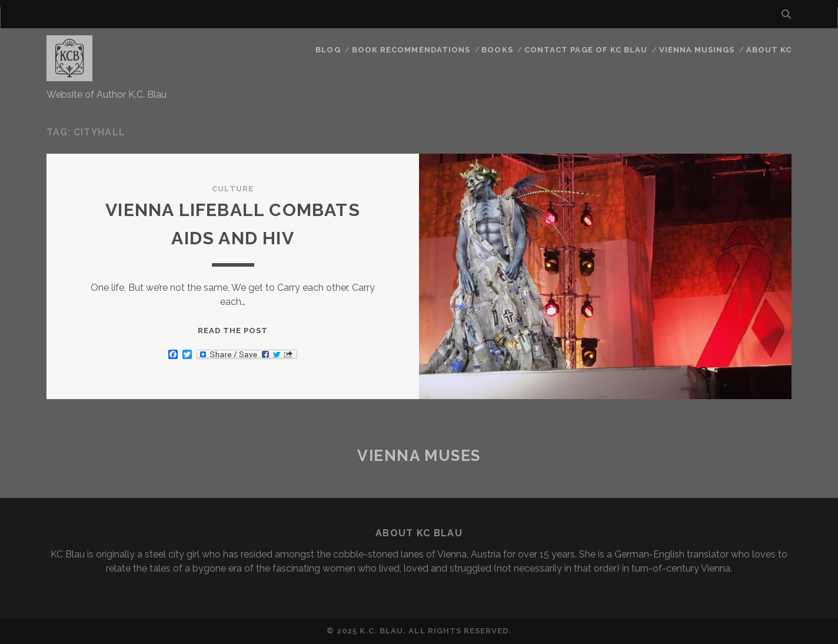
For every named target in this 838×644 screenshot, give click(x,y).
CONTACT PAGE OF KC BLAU (586, 50)
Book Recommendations (411, 50)
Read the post (233, 331)
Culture (232, 189)
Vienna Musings (697, 50)
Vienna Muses (419, 456)
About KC (769, 50)
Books (497, 50)
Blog (328, 50)
